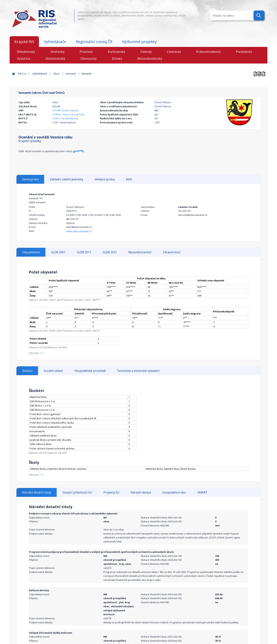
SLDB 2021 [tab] (110, 252)
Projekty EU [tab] (111, 493)
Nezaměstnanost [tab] (140, 252)
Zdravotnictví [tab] (172, 252)
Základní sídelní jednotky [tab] (67, 179)
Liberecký (174, 52)
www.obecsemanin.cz (79, 231)
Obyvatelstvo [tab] (31, 252)
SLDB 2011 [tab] (84, 252)
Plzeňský (86, 52)
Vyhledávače (55, 42)
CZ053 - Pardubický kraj (65, 118)
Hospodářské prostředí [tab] (90, 371)
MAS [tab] (129, 179)
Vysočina (24, 59)
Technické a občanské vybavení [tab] (138, 371)
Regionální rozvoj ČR (94, 42)
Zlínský (117, 59)
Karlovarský (117, 52)
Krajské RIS (24, 42)
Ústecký (146, 52)
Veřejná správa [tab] (105, 179)
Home (13, 74)
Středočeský (26, 52)
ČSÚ (41, 353)
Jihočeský (57, 52)
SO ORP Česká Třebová (65, 110)
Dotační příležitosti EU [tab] (77, 493)
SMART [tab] (202, 493)
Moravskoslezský (150, 59)
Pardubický (244, 52)
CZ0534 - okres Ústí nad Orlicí (69, 114)
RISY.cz (22, 74)
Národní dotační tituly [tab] (37, 493)
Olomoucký (89, 59)
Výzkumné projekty (139, 42)
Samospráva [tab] (30, 179)
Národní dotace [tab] (141, 493)
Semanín (71, 74)
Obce (56, 74)
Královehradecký (209, 52)
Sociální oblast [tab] (53, 371)
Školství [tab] (27, 371)
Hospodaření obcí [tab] (174, 493)
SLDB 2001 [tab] (58, 252)
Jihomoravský (55, 59)
